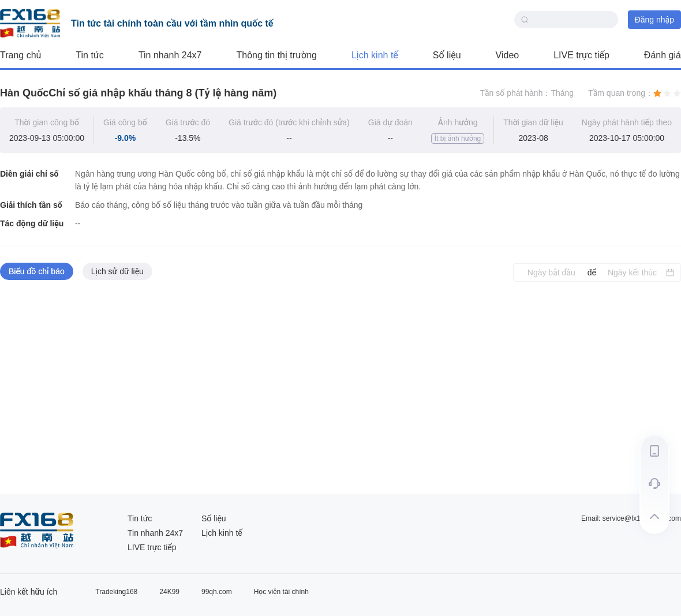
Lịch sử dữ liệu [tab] (117, 271)
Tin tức (89, 55)
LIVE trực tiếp (581, 55)
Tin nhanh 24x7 (170, 55)
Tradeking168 (116, 592)
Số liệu (447, 55)
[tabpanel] (340, 388)
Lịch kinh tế (375, 55)
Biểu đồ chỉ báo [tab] (37, 271)
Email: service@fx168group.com (631, 518)
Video (508, 55)
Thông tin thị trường (277, 55)
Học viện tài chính (281, 592)
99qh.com (217, 592)
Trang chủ (20, 55)
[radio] (657, 93)
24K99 (169, 592)
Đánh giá (663, 55)
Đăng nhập (654, 20)
